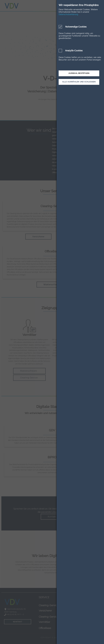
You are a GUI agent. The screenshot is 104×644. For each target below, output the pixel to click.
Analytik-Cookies (74, 51)
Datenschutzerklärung (68, 14)
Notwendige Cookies (76, 27)
